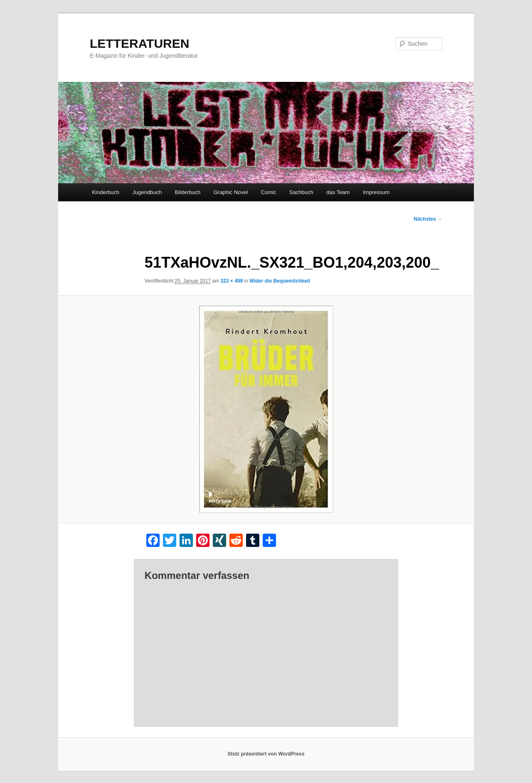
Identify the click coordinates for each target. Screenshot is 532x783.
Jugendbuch (147, 192)
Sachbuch (301, 192)
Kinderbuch (106, 192)
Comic (269, 192)
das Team (338, 192)
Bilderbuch (188, 192)
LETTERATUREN (139, 43)
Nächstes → (428, 219)
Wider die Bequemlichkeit (280, 281)
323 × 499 (232, 281)
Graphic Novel (231, 192)
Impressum (376, 192)
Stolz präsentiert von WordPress (266, 754)
